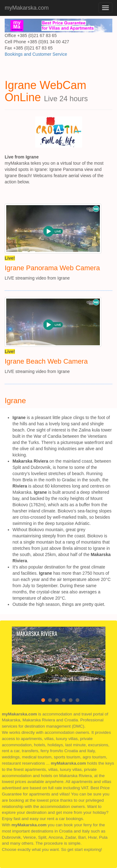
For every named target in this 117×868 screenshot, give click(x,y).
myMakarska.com (27, 8)
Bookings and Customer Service (36, 54)
